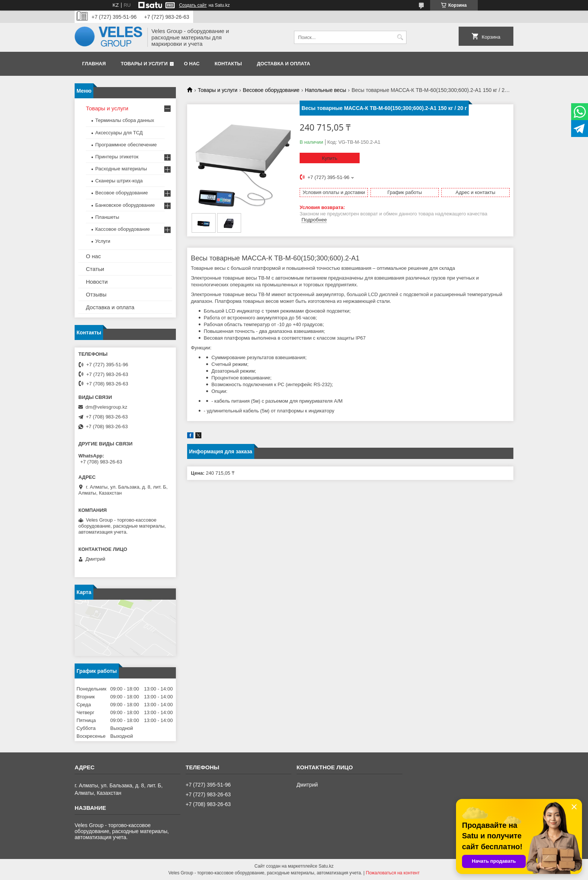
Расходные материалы (121, 169)
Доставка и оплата (283, 64)
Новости (97, 282)
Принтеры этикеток (117, 157)
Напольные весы (325, 90)
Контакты (228, 64)
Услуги (103, 241)
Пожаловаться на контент (393, 873)
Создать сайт (193, 5)
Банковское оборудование (125, 205)
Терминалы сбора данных (125, 120)
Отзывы (96, 294)
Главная (94, 64)
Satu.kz (326, 866)
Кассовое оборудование (123, 229)
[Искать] (400, 37)
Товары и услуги (144, 64)
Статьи (95, 269)
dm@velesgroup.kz (106, 407)
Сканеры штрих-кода (119, 181)
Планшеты (107, 217)
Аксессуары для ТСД (119, 133)
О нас (192, 64)
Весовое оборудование (271, 90)
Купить (329, 158)
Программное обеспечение (126, 145)
